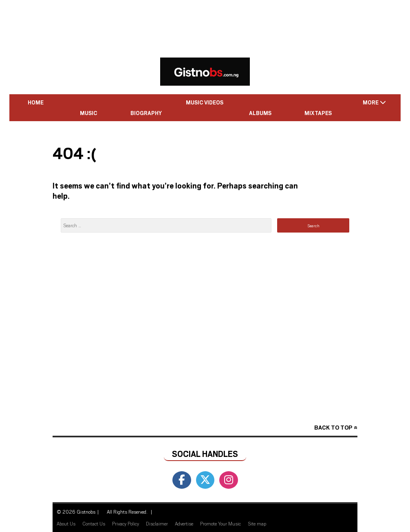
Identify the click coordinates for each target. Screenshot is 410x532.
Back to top (333, 427)
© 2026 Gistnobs (76, 512)
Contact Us (94, 523)
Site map (257, 523)
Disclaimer (157, 523)
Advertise (184, 523)
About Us (66, 523)
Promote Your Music (220, 523)
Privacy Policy (126, 523)
